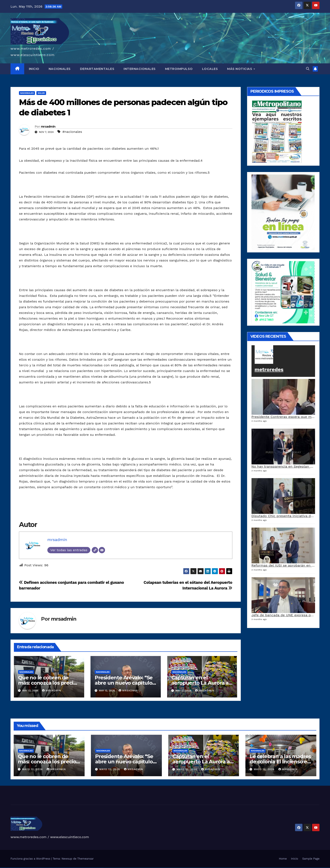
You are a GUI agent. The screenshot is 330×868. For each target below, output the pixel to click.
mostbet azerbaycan (97, 868)
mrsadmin (48, 127)
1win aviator (37, 868)
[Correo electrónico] (102, 550)
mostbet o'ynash (77, 868)
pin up (44, 868)
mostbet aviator (92, 868)
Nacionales (27, 93)
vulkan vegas (1, 868)
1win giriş (36, 868)
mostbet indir (90, 868)
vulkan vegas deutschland (11, 868)
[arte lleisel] (283, 292)
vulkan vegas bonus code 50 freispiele (30, 868)
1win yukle (43, 868)
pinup (45, 868)
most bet (81, 868)
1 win (34, 868)
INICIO (34, 69)
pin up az (60, 868)
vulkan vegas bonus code (15, 868)
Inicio (294, 859)
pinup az (49, 868)
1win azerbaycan (41, 868)
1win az (35, 868)
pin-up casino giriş (51, 868)
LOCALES (210, 69)
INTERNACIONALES (140, 69)
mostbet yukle (88, 868)
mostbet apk (67, 868)
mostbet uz (63, 868)
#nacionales (72, 132)
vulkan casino (3, 868)
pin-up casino (54, 868)
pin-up (48, 868)
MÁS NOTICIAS (240, 69)
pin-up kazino (56, 868)
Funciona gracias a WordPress (31, 859)
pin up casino (47, 868)
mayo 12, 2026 (33, 769)
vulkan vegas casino (5, 868)
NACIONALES (60, 69)
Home (283, 859)
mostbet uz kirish (70, 868)
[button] (308, 69)
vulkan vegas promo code (19, 868)
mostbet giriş (86, 868)
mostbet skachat (65, 868)
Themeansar (85, 859)
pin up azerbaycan (58, 868)
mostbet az (84, 868)
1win (33, 868)
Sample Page (311, 859)
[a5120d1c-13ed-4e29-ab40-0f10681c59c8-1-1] (283, 212)
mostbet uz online (79, 868)
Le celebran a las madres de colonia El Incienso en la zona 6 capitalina (280, 762)
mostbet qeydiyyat (102, 868)
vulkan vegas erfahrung (25, 868)
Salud (41, 93)
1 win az (39, 868)
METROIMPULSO (179, 69)
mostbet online (72, 868)
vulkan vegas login (8, 868)
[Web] (95, 550)
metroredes (269, 369)
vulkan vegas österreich (22, 868)
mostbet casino (74, 868)
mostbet (62, 868)
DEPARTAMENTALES (97, 69)
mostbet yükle (100, 868)
